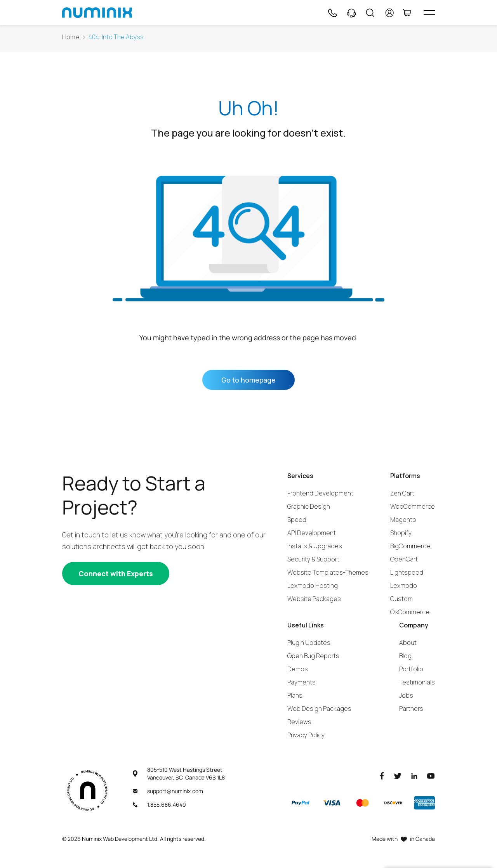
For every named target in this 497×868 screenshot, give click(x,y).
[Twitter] (398, 775)
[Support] (351, 13)
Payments (302, 682)
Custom (401, 599)
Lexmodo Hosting (313, 586)
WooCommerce (413, 506)
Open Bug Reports (313, 656)
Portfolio (411, 669)
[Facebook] (382, 775)
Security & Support (313, 559)
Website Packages (314, 599)
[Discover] (393, 803)
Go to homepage (248, 380)
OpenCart (404, 559)
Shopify (401, 533)
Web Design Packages (319, 709)
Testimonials (417, 682)
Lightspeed (407, 572)
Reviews (299, 722)
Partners (411, 709)
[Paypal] (301, 803)
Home (71, 37)
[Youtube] (431, 775)
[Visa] (332, 803)
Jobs (406, 695)
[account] (390, 13)
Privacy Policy (306, 735)
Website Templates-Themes (328, 572)
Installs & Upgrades (315, 546)
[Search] (370, 13)
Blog (405, 656)
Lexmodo (404, 586)
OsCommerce (410, 612)
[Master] (362, 803)
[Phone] (332, 13)
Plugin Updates (309, 643)
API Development (312, 533)
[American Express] (424, 803)
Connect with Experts (116, 573)
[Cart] (407, 13)
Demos (298, 669)
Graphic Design (309, 506)
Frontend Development (320, 493)
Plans (295, 695)
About (408, 643)
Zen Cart (402, 493)
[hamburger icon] (429, 13)
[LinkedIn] (414, 775)
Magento (403, 520)
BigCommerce (410, 546)
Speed (297, 520)
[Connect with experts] (116, 573)
